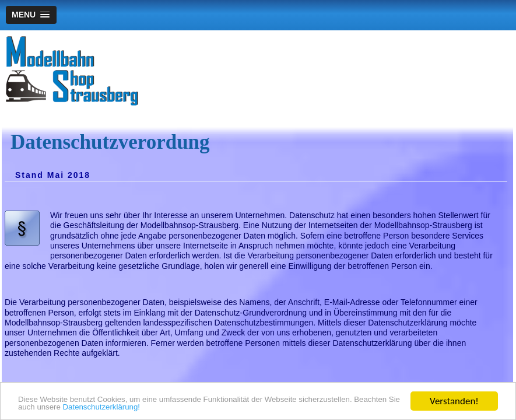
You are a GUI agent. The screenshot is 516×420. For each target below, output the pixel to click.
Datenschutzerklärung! (258, 406)
